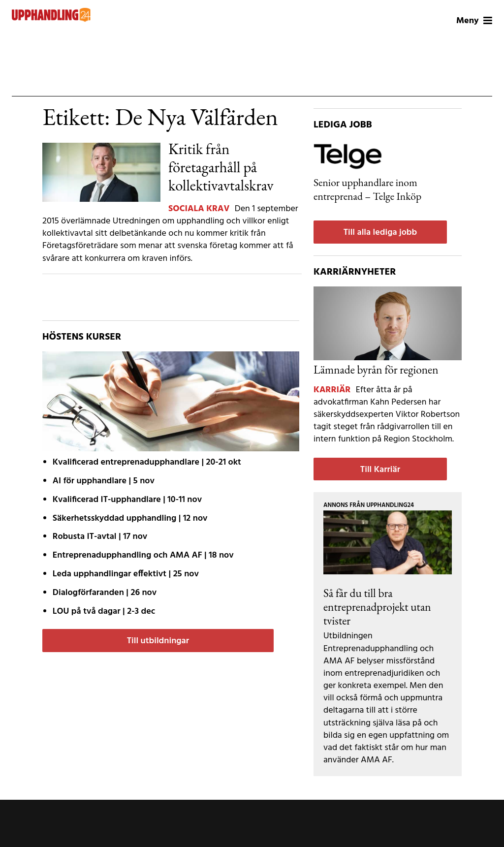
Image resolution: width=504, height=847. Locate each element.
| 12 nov (130, 518)
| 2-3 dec (104, 612)
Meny (474, 21)
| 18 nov (143, 555)
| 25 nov (126, 574)
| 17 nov (100, 537)
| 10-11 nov (127, 500)
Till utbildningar (158, 641)
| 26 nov (105, 593)
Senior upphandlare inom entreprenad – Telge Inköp (367, 189)
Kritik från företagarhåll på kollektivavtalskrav (221, 167)
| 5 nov (104, 481)
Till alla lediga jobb (380, 233)
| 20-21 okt (147, 462)
